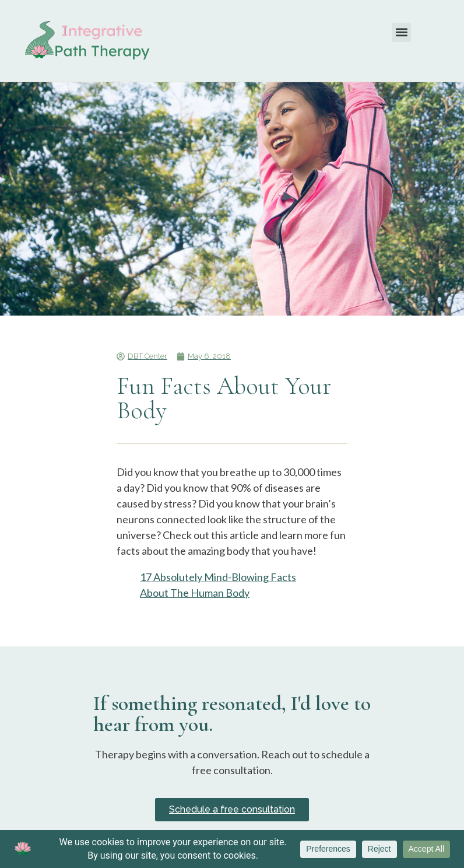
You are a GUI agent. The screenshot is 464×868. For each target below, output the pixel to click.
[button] (401, 32)
